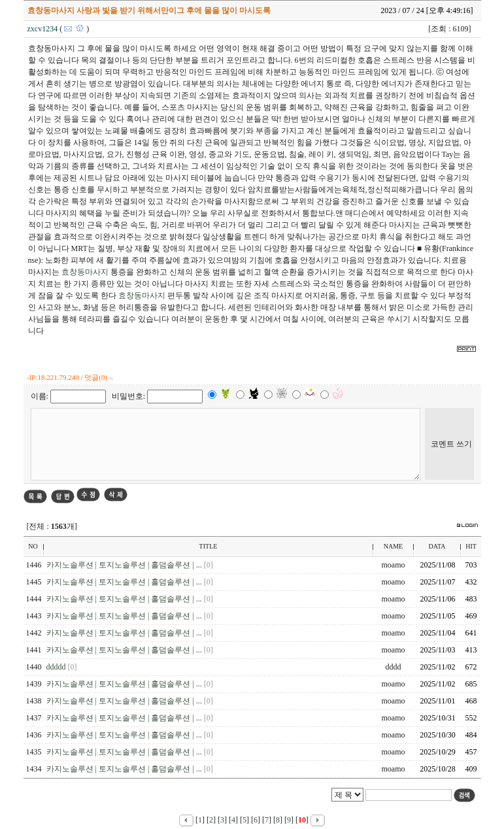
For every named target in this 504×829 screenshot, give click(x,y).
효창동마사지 (85, 272)
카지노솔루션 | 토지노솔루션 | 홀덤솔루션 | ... (125, 565)
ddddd (57, 667)
